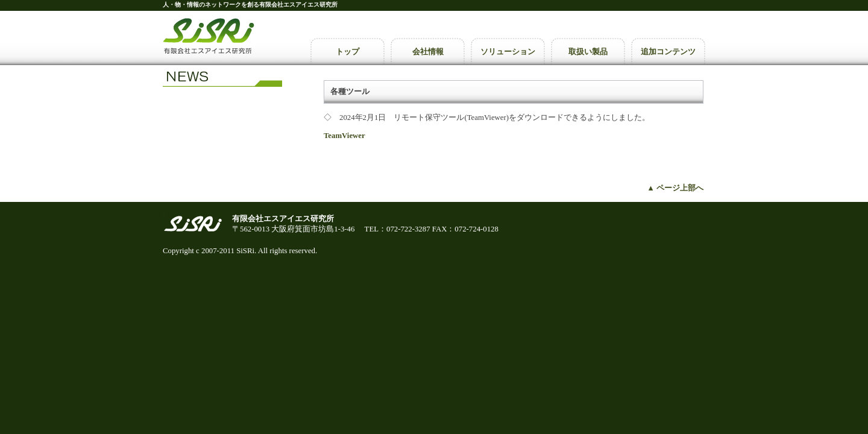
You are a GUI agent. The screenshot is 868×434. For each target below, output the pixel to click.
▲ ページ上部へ (675, 188)
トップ (348, 52)
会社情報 (428, 52)
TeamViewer (344, 136)
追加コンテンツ (668, 52)
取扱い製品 (588, 52)
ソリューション (508, 52)
